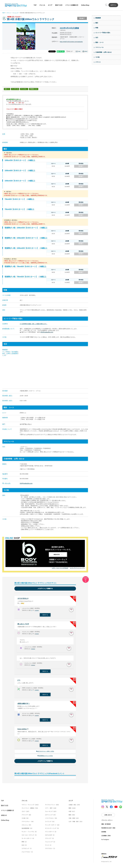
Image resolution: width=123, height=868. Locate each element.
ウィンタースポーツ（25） (53, 826)
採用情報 (104, 833)
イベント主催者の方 (72, 5)
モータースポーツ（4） (28, 839)
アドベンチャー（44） (28, 822)
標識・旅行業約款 (106, 825)
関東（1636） (72, 809)
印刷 (85, 51)
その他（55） (25, 819)
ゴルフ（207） (26, 812)
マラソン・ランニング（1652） (30, 806)
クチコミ (98, 62)
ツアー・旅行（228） (51, 809)
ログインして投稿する (45, 589)
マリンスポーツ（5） (51, 833)
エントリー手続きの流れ (103, 33)
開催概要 (98, 18)
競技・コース (99, 42)
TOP (35, 5)
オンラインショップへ (78, 568)
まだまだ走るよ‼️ (23, 599)
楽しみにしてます (24, 624)
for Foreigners (105, 840)
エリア (50, 5)
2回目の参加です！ (24, 704)
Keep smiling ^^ (23, 730)
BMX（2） (25, 846)
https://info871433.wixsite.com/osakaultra (72, 42)
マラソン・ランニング (13, 13)
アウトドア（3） (50, 839)
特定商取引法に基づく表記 (108, 829)
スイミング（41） (50, 822)
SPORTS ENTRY (16, 5)
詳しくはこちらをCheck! (61, 568)
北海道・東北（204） (75, 806)
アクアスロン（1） (50, 849)
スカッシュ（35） (27, 826)
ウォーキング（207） (51, 812)
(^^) (19, 681)
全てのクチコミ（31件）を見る (45, 752)
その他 (97, 57)
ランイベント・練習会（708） (30, 809)
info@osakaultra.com (47, 332)
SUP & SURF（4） (50, 836)
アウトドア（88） (27, 816)
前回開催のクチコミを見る (45, 757)
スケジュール (99, 47)
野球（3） (24, 843)
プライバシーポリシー (107, 821)
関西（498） (72, 816)
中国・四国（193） (74, 819)
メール (78, 51)
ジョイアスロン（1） (28, 853)
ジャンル (42, 5)
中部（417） (72, 812)
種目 (97, 23)
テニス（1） (49, 846)
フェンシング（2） (50, 843)
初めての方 (59, 5)
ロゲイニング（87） (51, 816)
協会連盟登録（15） (27, 829)
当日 (97, 37)
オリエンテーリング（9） (52, 829)
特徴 (97, 28)
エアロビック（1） (27, 849)
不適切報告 (37, 611)
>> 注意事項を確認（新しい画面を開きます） (34, 324)
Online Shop (85, 5)
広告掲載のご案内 (106, 837)
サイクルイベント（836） (52, 806)
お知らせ (4, 816)
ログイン (113, 5)
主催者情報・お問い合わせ (103, 52)
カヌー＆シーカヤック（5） (29, 836)
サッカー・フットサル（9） (29, 833)
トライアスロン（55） (51, 819)
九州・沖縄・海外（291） (76, 822)
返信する (45, 615)
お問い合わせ (108, 816)
